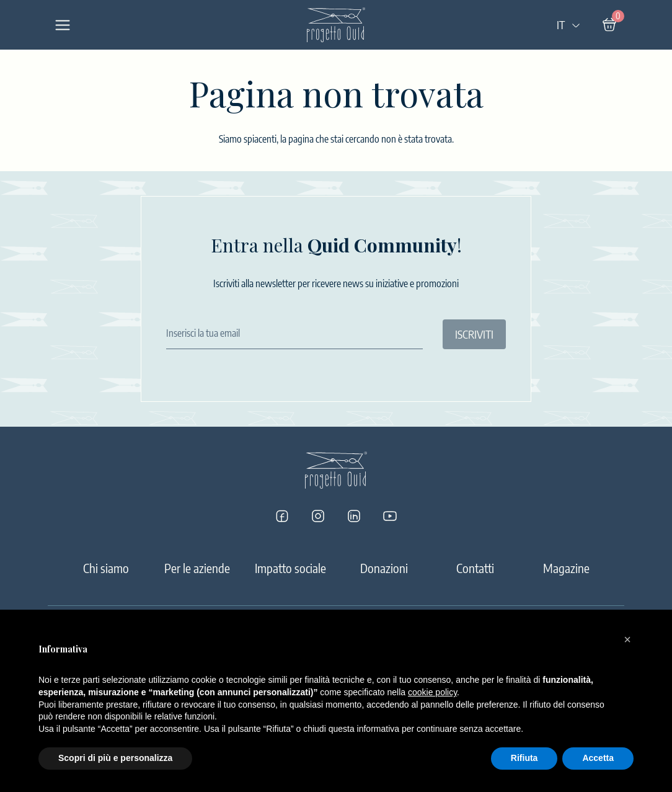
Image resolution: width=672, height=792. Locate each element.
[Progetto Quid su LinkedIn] (354, 516)
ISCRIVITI (474, 334)
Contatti (475, 568)
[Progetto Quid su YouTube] (390, 516)
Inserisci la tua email (203, 333)
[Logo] (336, 25)
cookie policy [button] (432, 692)
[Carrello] (609, 25)
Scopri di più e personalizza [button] (115, 758)
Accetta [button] (598, 758)
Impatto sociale (290, 568)
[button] (627, 639)
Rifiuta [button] (524, 758)
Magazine (566, 568)
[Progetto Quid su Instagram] (318, 516)
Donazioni (384, 568)
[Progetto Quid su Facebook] (282, 516)
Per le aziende (197, 568)
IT (569, 24)
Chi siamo (106, 568)
